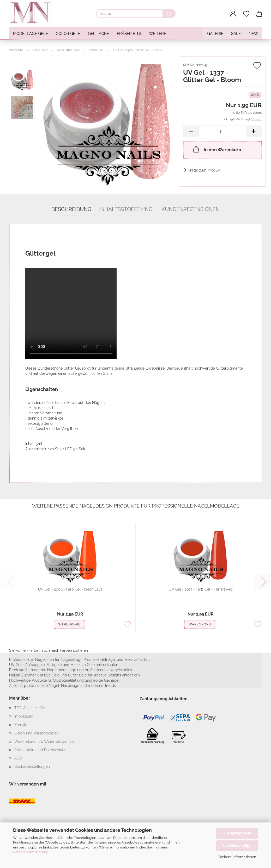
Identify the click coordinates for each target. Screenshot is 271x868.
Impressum (24, 716)
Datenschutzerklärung (31, 852)
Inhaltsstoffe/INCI (126, 209)
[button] (233, 14)
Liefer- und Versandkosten (37, 733)
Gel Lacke (98, 34)
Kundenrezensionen (191, 209)
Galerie (215, 34)
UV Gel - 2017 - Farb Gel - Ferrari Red (201, 589)
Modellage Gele (31, 34)
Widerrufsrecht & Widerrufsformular (45, 742)
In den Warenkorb (217, 149)
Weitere (158, 34)
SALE (236, 34)
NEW (253, 34)
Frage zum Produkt (204, 170)
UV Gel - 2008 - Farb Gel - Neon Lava (70, 589)
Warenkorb (69, 624)
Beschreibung (71, 209)
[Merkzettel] (246, 14)
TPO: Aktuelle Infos (30, 708)
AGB (18, 758)
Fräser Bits (129, 34)
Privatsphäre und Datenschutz (40, 750)
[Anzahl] (222, 131)
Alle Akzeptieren (237, 833)
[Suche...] (169, 14)
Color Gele (68, 34)
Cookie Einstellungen (32, 766)
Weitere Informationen (237, 857)
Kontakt (21, 725)
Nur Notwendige (237, 846)
